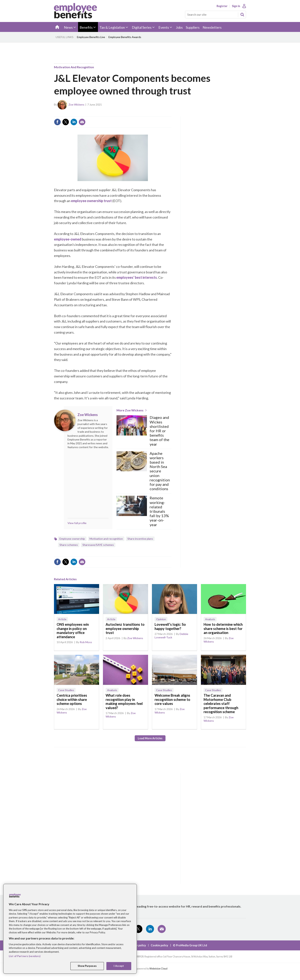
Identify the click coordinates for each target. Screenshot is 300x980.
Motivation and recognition (74, 67)
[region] (70, 929)
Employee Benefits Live (91, 37)
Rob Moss (86, 642)
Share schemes (69, 545)
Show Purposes (87, 966)
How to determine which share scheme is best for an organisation (223, 629)
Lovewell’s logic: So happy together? (170, 627)
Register (222, 6)
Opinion (161, 619)
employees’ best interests (137, 277)
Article (62, 619)
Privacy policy (137, 945)
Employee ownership (72, 539)
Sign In (236, 6)
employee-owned (68, 239)
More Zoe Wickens (130, 410)
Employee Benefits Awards (125, 37)
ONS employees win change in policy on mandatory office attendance (73, 631)
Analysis (210, 619)
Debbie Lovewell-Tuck (171, 636)
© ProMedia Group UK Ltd (190, 945)
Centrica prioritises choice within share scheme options (72, 699)
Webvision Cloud (158, 969)
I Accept (119, 966)
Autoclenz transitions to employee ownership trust (125, 629)
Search (242, 15)
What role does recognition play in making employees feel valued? (124, 702)
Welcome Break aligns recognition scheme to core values (172, 699)
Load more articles (150, 738)
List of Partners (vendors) (25, 956)
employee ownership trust (91, 201)
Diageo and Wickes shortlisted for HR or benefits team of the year (159, 431)
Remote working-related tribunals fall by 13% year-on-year (159, 511)
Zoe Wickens (76, 104)
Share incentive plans (140, 539)
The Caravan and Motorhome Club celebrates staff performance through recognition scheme (221, 704)
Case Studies (66, 690)
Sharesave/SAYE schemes (98, 545)
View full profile (77, 523)
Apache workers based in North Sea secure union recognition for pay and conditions (160, 471)
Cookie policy (159, 945)
